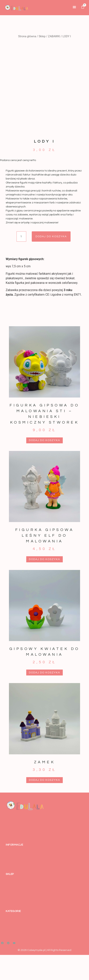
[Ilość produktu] (21, 262)
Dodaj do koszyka (51, 262)
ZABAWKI (54, 36)
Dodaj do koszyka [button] (44, 466)
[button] (74, 7)
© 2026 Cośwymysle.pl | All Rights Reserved (44, 975)
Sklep (42, 36)
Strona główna (27, 36)
